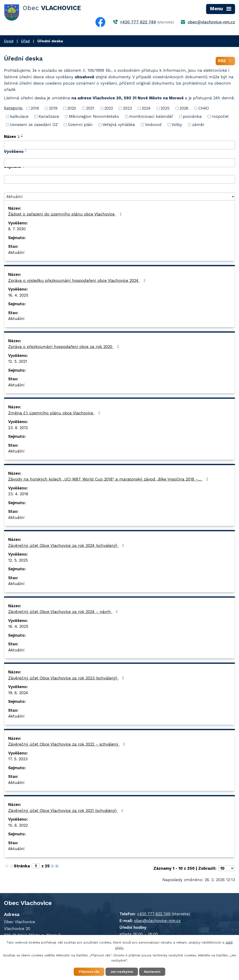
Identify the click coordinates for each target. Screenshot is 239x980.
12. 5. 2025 (18, 560)
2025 (165, 108)
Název (12, 136)
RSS (225, 61)
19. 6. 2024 (18, 693)
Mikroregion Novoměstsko (94, 116)
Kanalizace (49, 116)
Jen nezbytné (122, 972)
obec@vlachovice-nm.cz (211, 22)
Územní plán (80, 125)
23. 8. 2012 (18, 428)
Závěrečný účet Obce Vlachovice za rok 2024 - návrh (64, 612)
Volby (177, 125)
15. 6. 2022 (18, 825)
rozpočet (220, 116)
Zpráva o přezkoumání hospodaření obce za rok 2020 (64, 347)
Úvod (9, 41)
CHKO (204, 108)
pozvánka (192, 116)
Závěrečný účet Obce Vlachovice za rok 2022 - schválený (67, 744)
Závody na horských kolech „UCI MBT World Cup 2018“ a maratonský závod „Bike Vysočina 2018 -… (109, 479)
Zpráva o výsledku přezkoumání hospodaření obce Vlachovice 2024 (77, 280)
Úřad (25, 41)
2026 (184, 108)
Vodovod (153, 125)
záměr (198, 125)
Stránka (22, 866)
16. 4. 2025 (18, 295)
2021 (90, 108)
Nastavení (152, 972)
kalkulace (19, 116)
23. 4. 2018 (18, 494)
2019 (53, 108)
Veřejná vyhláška (119, 125)
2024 (146, 108)
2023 (127, 108)
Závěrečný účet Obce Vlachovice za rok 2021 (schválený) (67, 811)
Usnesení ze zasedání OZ (34, 125)
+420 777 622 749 (138, 22)
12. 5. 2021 (18, 361)
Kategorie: (14, 108)
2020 (72, 108)
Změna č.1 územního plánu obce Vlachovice (55, 413)
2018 (35, 108)
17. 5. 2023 (18, 759)
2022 (109, 108)
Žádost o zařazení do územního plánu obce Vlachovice (66, 214)
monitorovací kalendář (151, 116)
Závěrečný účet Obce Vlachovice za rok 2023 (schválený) (67, 678)
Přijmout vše (89, 972)
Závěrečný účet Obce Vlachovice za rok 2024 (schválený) (67, 546)
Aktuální (16, 252)
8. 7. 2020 (17, 229)
